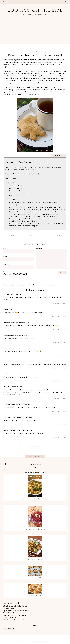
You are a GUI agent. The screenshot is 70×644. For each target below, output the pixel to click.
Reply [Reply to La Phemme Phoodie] (65, 399)
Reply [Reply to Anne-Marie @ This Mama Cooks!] (65, 368)
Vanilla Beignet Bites (10, 613)
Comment (39, 248)
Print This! (58, 156)
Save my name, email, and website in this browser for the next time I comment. (16, 274)
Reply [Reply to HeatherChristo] (65, 381)
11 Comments (32, 236)
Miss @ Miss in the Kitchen (14, 404)
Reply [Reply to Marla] (65, 355)
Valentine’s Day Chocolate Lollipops (15, 615)
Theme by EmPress (48, 641)
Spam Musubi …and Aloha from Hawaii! (16, 611)
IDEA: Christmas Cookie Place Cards (15, 620)
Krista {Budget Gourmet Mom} (15, 430)
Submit (35, 468)
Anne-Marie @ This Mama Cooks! (16, 361)
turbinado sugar (28, 71)
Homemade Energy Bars (11, 618)
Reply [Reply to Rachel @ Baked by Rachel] (65, 329)
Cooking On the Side (35, 10)
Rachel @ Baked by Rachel (14, 322)
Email (6, 256)
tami (5, 309)
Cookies (35, 52)
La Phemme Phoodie (11, 387)
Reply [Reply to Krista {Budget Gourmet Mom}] (65, 437)
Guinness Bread (9, 608)
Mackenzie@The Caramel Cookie (16, 417)
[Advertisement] (35, 31)
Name (5, 248)
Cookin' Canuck (10, 294)
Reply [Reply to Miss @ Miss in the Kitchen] (65, 411)
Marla (6, 348)
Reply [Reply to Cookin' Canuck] (65, 304)
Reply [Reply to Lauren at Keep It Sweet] (65, 342)
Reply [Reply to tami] (65, 316)
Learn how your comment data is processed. (44, 285)
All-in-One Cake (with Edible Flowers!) (16, 606)
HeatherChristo (10, 374)
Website (6, 264)
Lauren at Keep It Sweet (13, 335)
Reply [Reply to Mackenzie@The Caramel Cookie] (65, 424)
